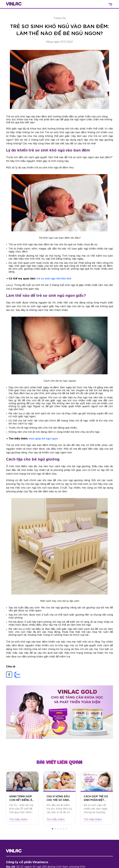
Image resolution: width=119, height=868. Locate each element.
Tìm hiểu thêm (18, 819)
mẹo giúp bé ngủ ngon (43, 439)
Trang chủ (60, 18)
